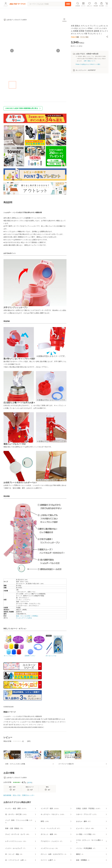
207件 (30, 790)
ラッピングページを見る (24, 619)
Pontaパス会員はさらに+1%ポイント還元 (88, 66)
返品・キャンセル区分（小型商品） (28, 617)
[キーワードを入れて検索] (46, 9)
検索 (68, 9)
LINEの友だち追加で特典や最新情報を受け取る (23, 110)
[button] (107, 38)
